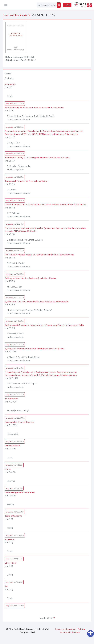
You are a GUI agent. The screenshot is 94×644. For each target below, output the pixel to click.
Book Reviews (12, 399)
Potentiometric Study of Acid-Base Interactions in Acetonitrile (34, 108)
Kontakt (76, 632)
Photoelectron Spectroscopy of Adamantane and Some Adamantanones (39, 255)
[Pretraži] (59, 5)
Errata (8, 469)
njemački (15, 154)
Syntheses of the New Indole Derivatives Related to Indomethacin (37, 302)
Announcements (12, 446)
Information (10, 84)
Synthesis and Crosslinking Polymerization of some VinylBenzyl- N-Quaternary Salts (44, 325)
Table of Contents (13, 516)
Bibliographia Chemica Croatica (19, 422)
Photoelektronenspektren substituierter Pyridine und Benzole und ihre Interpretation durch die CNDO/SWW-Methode (45, 230)
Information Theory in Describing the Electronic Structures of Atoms (37, 158)
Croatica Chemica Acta (17, 15)
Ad (6, 586)
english (67, 5)
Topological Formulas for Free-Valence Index (26, 181)
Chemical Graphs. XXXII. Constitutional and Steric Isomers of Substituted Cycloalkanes (46, 205)
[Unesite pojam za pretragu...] (47, 5)
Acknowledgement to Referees (20, 492)
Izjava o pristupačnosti (66, 629)
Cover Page (10, 563)
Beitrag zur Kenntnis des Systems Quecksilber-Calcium (31, 278)
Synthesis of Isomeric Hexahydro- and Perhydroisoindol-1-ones (35, 349)
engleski (15, 104)
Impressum (10, 539)
